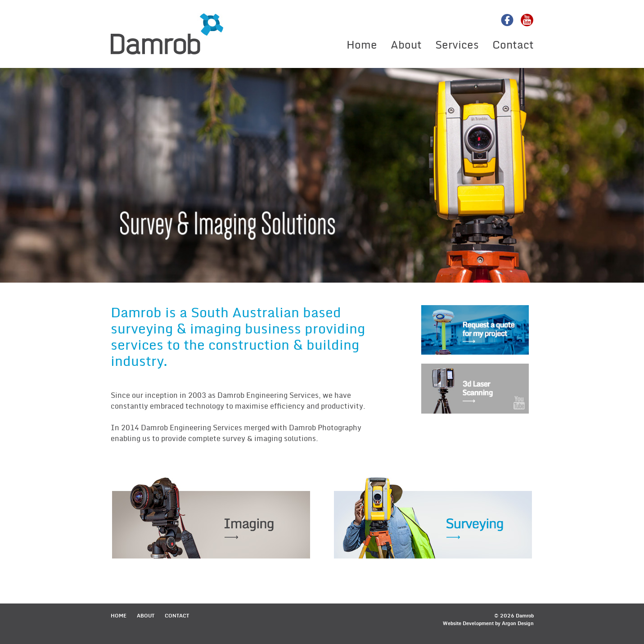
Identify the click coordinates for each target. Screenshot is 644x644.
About (406, 45)
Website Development (468, 624)
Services (457, 45)
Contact (513, 45)
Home (362, 45)
